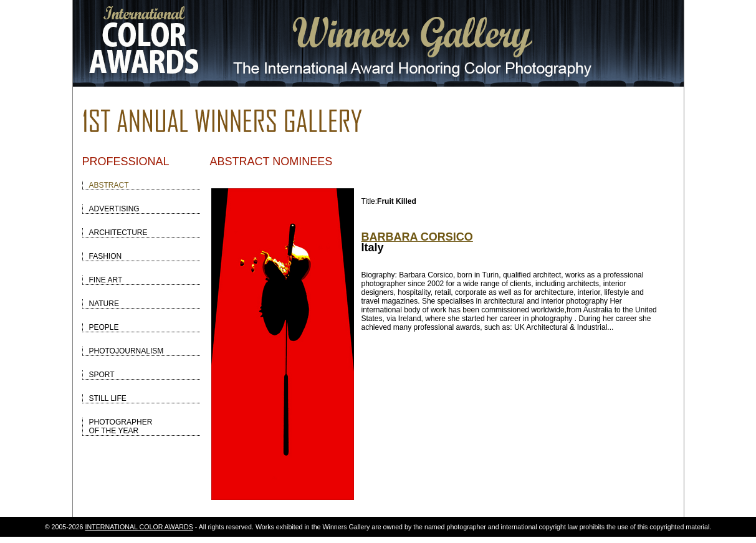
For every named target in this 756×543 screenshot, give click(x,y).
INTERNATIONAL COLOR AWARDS (139, 527)
